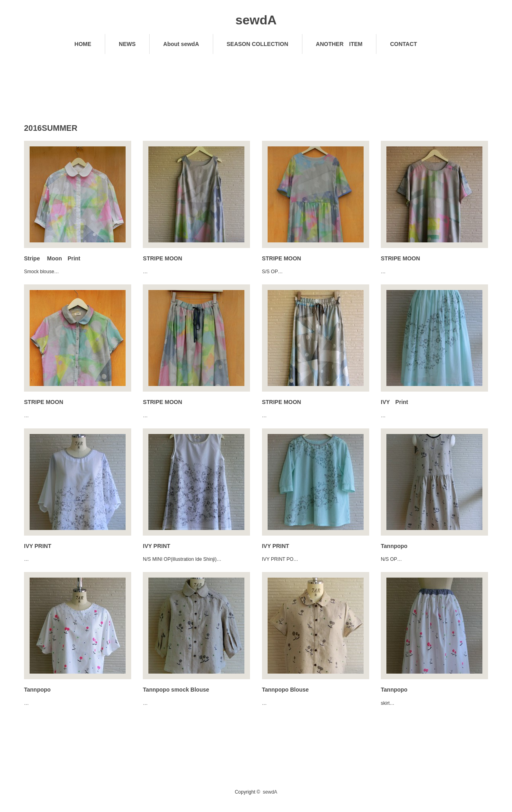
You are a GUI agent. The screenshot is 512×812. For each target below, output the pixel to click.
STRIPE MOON (162, 258)
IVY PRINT (38, 546)
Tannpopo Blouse (285, 690)
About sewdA (181, 44)
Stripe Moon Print (52, 258)
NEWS (127, 44)
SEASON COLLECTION (258, 44)
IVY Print (394, 402)
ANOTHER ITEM (339, 44)
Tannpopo (394, 546)
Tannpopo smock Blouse (176, 690)
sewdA (256, 20)
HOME (83, 44)
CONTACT (403, 44)
